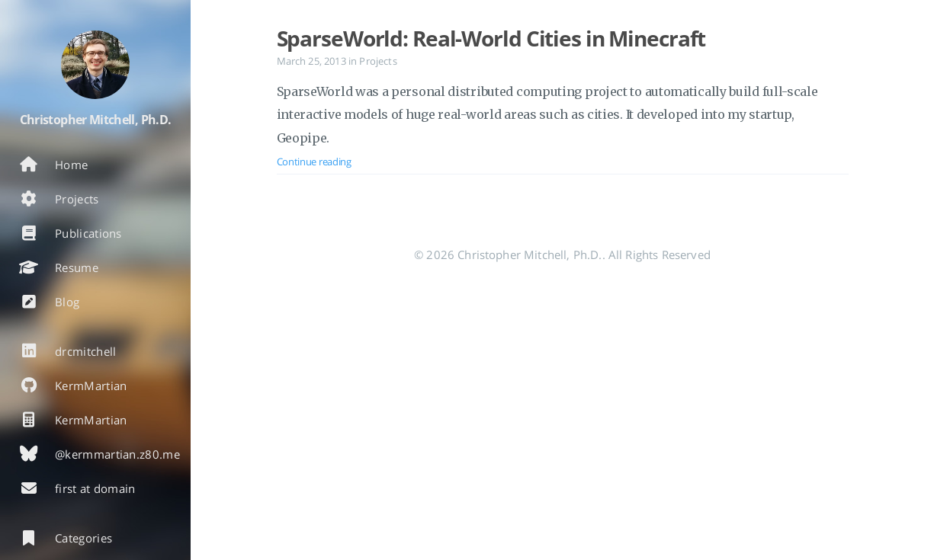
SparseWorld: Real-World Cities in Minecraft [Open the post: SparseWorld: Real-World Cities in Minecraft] (491, 38)
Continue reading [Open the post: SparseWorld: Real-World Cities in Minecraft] (314, 162)
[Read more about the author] (95, 65)
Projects (378, 61)
